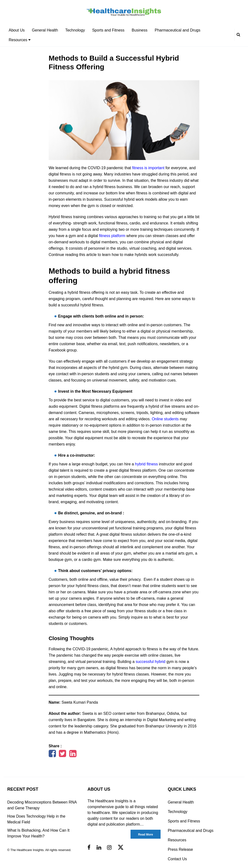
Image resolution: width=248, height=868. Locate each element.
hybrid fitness (146, 464)
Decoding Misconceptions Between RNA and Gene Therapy (42, 805)
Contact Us (177, 859)
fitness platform (112, 236)
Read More (145, 835)
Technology (75, 30)
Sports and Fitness (108, 30)
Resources (20, 40)
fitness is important (148, 168)
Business (140, 30)
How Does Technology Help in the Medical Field (36, 819)
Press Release (180, 849)
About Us (17, 30)
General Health (45, 30)
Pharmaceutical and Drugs (178, 30)
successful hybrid (151, 662)
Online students (165, 419)
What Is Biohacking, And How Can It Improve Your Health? (38, 833)
